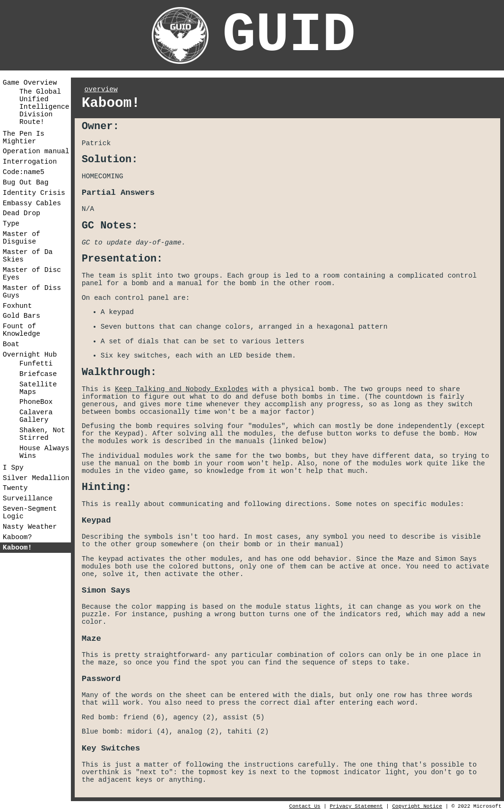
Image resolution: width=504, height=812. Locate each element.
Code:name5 (24, 172)
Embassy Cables (32, 203)
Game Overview (30, 83)
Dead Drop (22, 213)
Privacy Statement (356, 806)
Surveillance (28, 498)
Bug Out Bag (26, 183)
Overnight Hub (30, 355)
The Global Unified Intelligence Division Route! (44, 107)
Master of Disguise (22, 238)
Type (11, 224)
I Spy (13, 468)
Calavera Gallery (36, 416)
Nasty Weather (30, 527)
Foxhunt (17, 306)
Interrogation (30, 162)
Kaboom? (17, 537)
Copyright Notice (417, 806)
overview (101, 89)
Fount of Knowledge (22, 330)
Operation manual (36, 151)
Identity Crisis (34, 193)
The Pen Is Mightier (24, 138)
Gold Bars (22, 316)
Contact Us (305, 806)
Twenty (15, 488)
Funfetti (36, 364)
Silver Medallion (36, 478)
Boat (11, 344)
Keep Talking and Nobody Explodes (181, 389)
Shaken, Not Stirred (42, 434)
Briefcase (38, 374)
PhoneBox (36, 402)
